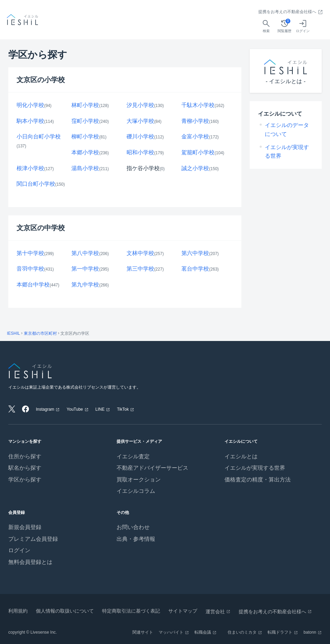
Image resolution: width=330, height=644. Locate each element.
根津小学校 (30, 168)
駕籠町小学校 (198, 152)
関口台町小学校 (36, 184)
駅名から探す (25, 468)
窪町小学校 (85, 121)
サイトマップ (183, 611)
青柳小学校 (195, 121)
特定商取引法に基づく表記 (131, 611)
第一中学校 (85, 269)
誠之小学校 (195, 168)
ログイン (19, 550)
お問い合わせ (133, 527)
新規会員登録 (25, 527)
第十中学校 (30, 253)
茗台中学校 (195, 269)
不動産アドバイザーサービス (152, 468)
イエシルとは (241, 456)
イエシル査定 (133, 456)
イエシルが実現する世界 (255, 468)
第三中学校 (140, 269)
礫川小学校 (140, 136)
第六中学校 (195, 253)
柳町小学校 (85, 136)
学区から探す (25, 480)
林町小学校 (85, 105)
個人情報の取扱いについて (65, 611)
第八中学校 (85, 253)
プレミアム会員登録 (33, 539)
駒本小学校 (30, 121)
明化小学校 (30, 105)
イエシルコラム (136, 491)
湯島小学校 (85, 168)
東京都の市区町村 (40, 333)
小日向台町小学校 (39, 136)
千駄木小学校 (198, 105)
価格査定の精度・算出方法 (258, 480)
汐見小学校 (140, 105)
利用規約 (18, 611)
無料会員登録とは (30, 562)
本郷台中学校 (33, 285)
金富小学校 (195, 136)
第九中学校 (85, 285)
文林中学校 (140, 253)
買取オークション (139, 480)
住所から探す (25, 456)
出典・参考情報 (136, 539)
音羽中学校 (30, 269)
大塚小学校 (140, 121)
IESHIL (13, 333)
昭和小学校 (140, 152)
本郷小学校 (85, 152)
